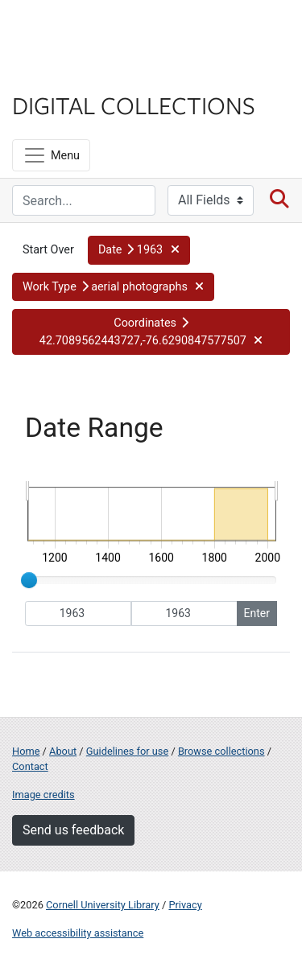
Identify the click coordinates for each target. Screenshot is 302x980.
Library (60, 74)
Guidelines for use (127, 751)
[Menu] (51, 155)
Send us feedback (73, 830)
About (63, 751)
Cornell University (93, 31)
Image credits (43, 795)
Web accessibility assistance (78, 933)
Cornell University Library (103, 905)
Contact (30, 766)
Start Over (48, 250)
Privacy (185, 905)
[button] (139, 250)
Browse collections (221, 751)
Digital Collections (134, 105)
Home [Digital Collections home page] (26, 751)
